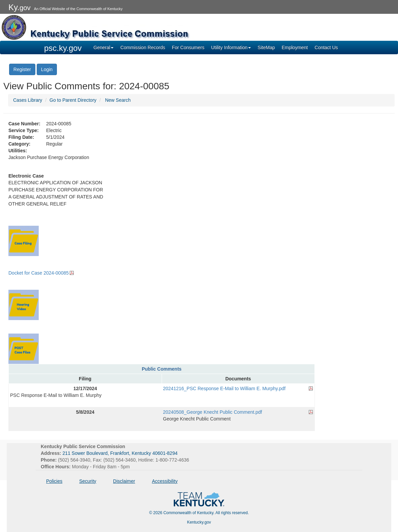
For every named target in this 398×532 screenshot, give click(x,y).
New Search (118, 100)
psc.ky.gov (63, 48)
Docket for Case (39, 273)
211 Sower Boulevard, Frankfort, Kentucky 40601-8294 (120, 453)
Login (47, 69)
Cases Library (28, 100)
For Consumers (188, 48)
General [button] (104, 48)
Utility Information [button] (231, 48)
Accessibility (165, 481)
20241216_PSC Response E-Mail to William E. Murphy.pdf (224, 388)
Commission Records (143, 48)
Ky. (20, 7)
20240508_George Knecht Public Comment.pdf (212, 412)
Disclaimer (124, 481)
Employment (295, 48)
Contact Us (326, 48)
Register (22, 69)
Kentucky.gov (199, 522)
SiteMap (266, 48)
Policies (54, 481)
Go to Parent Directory (73, 100)
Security (88, 481)
